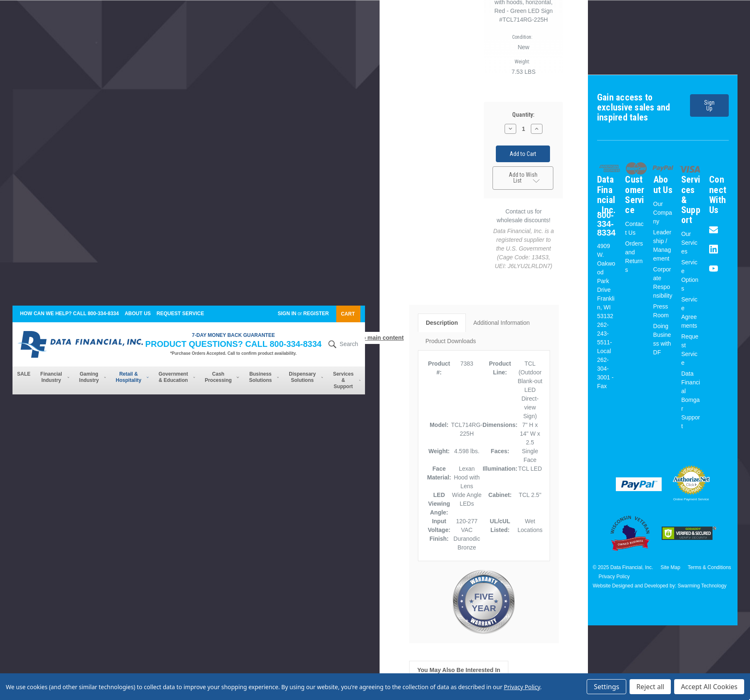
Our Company (663, 213)
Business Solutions (264, 377)
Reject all (650, 687)
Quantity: (523, 116)
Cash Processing (222, 377)
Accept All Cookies (709, 687)
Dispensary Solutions (306, 377)
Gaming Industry (92, 377)
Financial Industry (55, 377)
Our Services (689, 243)
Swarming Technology (702, 586)
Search (342, 344)
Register (316, 314)
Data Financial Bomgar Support (691, 400)
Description (442, 320)
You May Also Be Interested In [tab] (459, 667)
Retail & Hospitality (132, 377)
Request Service (180, 314)
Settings (606, 687)
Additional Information (501, 320)
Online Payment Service (691, 499)
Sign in (287, 314)
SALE (24, 374)
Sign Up (706, 108)
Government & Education (177, 377)
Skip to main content (375, 338)
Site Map (670, 567)
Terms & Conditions (710, 567)
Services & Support (347, 380)
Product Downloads (451, 339)
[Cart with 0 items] (348, 314)
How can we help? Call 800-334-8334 (69, 314)
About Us (138, 314)
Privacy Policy (614, 577)
